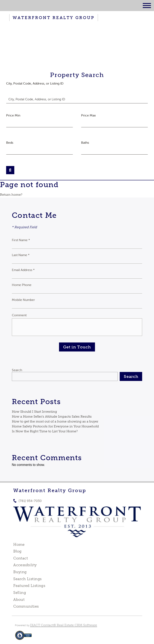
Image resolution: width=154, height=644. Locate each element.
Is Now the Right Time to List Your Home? (45, 431)
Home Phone (22, 285)
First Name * (21, 240)
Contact (21, 558)
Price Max (88, 115)
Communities (26, 606)
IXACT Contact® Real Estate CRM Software (64, 625)
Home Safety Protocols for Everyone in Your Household (55, 426)
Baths (85, 142)
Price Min (13, 115)
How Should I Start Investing (34, 412)
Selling (20, 593)
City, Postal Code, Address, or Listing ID (35, 83)
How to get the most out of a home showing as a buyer (55, 421)
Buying (20, 572)
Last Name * (21, 255)
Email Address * (23, 270)
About (19, 600)
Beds (10, 142)
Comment (19, 315)
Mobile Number (23, 300)
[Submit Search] (10, 170)
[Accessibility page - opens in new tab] (23, 637)
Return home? (11, 195)
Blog (17, 551)
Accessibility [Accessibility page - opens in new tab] (25, 565)
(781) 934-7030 (30, 501)
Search (17, 370)
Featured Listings (29, 586)
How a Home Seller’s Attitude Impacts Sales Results (52, 416)
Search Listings (27, 579)
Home (19, 545)
